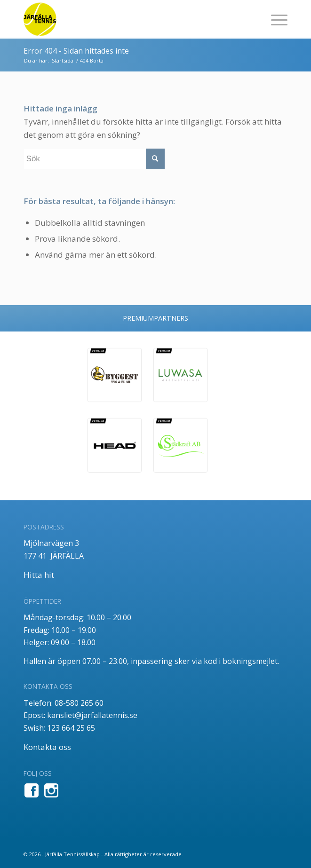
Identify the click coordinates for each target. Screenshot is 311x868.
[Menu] (275, 19)
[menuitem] (275, 19)
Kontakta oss (47, 747)
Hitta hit (39, 575)
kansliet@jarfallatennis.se (92, 715)
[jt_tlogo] (129, 19)
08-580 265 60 (79, 703)
